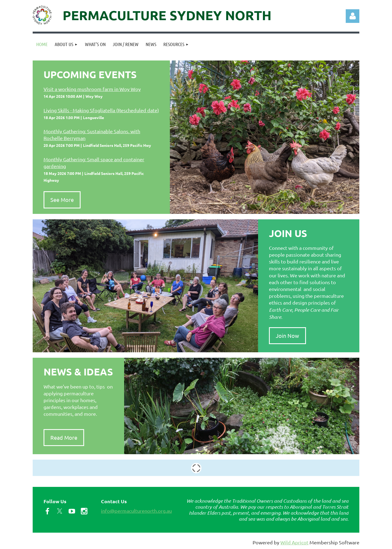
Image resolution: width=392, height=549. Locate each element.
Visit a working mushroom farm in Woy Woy (92, 89)
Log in (353, 16)
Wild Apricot (294, 542)
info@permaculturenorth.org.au (136, 511)
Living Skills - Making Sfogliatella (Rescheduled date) (101, 110)
